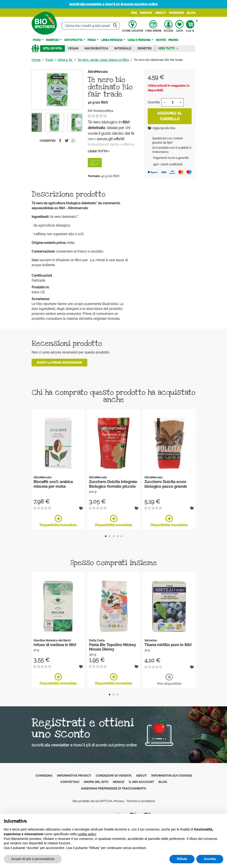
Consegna (44, 776)
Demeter (145, 48)
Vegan (73, 48)
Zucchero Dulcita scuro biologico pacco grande (166, 484)
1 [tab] (106, 536)
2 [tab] (110, 536)
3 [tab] (114, 536)
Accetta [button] (210, 859)
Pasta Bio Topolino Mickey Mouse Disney (112, 647)
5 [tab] (122, 536)
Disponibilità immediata (58, 521)
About (161, 13)
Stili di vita (52, 48)
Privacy (119, 801)
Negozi (119, 782)
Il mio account (141, 782)
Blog (191, 13)
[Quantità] (173, 102)
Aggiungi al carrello (170, 116)
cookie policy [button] (87, 834)
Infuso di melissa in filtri (55, 645)
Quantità (154, 102)
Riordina (176, 13)
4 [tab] (118, 536)
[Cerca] (91, 26)
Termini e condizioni (141, 801)
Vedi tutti (168, 48)
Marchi (146, 13)
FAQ (134, 13)
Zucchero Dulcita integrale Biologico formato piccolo (113, 484)
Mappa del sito (96, 782)
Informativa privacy (74, 776)
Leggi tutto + (99, 151)
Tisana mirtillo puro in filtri (168, 645)
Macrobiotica (96, 48)
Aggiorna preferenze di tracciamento (113, 788)
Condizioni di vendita (114, 776)
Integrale (123, 48)
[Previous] (79, 122)
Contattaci (70, 782)
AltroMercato (98, 72)
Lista (179, 26)
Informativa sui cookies (172, 776)
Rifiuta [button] (182, 859)
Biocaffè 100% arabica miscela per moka (53, 484)
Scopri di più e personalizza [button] (33, 859)
